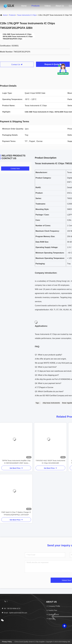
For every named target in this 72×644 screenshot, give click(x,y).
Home (24, 6)
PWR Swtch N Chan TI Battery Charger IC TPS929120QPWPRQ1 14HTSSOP (16, 513)
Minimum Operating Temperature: (50, 253)
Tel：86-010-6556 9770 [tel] (11, 609)
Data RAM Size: (42, 242)
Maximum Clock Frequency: (48, 231)
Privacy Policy (7, 642)
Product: (39, 193)
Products (35, 6)
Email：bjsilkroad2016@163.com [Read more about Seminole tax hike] (14, 613)
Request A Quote (53, 64)
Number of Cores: (43, 226)
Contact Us (17, 65)
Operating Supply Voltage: (47, 247)
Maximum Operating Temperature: (50, 258)
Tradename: (41, 204)
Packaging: (40, 264)
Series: (39, 198)
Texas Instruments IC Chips (27, 15)
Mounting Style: (42, 209)
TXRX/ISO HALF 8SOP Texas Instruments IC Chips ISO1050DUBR (50, 462)
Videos (48, 6)
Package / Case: (42, 215)
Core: (38, 220)
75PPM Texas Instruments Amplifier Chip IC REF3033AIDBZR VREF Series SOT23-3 (16, 462)
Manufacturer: (42, 172)
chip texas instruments (51, 403)
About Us (60, 6)
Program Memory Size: (45, 236)
